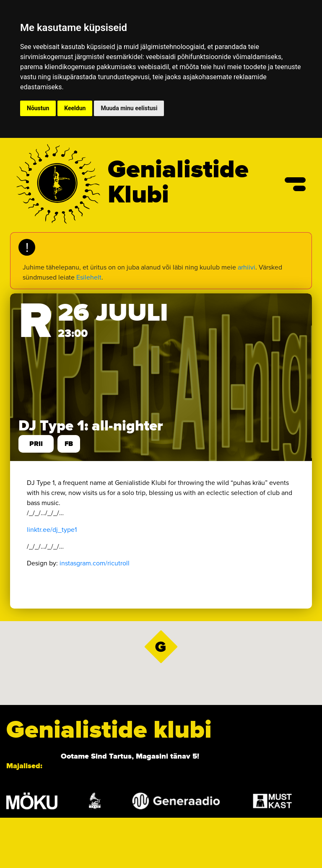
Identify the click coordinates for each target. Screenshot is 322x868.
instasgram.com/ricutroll (95, 563)
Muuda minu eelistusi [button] (129, 108)
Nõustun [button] (38, 108)
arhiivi (247, 267)
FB (69, 444)
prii (36, 444)
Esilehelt (89, 277)
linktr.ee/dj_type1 (52, 530)
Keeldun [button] (75, 108)
